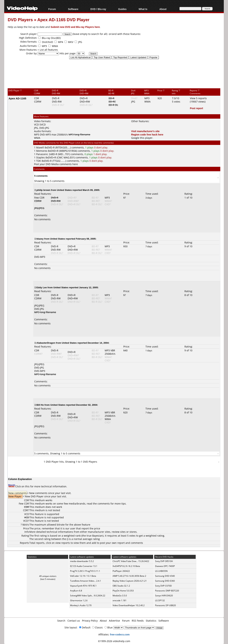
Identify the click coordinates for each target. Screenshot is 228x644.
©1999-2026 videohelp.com (114, 641)
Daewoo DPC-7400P (165, 566)
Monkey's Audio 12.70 (81, 605)
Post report (196, 108)
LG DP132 (160, 600)
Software (73, 9)
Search (61, 621)
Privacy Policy (90, 621)
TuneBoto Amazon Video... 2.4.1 (86, 581)
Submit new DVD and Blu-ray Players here (75, 27)
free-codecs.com (120, 634)
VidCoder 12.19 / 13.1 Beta (83, 576)
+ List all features (48, 50)
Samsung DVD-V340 (165, 576)
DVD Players (20, 20)
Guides (122, 9)
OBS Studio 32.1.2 (121, 586)
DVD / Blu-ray (98, 9)
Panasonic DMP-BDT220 (167, 591)
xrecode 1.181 (120, 600)
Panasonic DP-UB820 (165, 605)
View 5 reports (198, 98)
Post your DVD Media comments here (56, 164)
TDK (39, 161)
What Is (143, 9)
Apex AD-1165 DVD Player (63, 20)
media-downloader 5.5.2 (82, 561)
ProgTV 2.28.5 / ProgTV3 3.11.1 (85, 571)
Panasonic (42, 154)
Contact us (74, 621)
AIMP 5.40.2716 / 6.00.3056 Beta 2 (129, 576)
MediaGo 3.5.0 (120, 596)
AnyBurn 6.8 (76, 591)
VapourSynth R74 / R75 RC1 (83, 586)
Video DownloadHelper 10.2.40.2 (129, 605)
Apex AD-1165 (17, 98)
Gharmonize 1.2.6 (79, 600)
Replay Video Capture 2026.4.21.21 (130, 581)
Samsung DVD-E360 (165, 581)
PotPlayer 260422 (121, 571)
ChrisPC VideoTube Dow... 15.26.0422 (131, 561)
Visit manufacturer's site (145, 131)
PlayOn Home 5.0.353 (123, 591)
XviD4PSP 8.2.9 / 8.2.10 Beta (126, 566)
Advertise (114, 621)
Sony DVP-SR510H (164, 561)
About (163, 9)
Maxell (40, 147)
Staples (40, 157)
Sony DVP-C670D (163, 586)
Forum (52, 9)
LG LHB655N (161, 571)
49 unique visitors (48, 576)
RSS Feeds (138, 621)
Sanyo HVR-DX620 (164, 596)
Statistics (151, 621)
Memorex (42, 151)
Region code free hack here (147, 134)
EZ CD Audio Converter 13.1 (84, 566)
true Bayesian (95, 536)
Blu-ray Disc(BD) (51, 38)
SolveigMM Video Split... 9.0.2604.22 (88, 596)
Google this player (142, 138)
